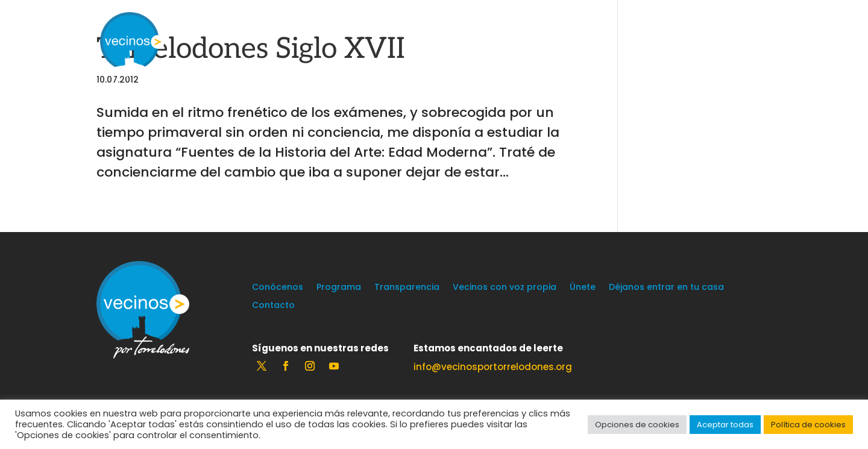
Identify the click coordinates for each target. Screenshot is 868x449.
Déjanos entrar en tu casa (666, 288)
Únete (583, 288)
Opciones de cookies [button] (637, 425)
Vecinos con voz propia (505, 288)
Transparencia (407, 288)
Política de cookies (808, 425)
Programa (339, 288)
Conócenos (278, 288)
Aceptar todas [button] (725, 425)
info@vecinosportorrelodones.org (493, 367)
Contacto (273, 306)
